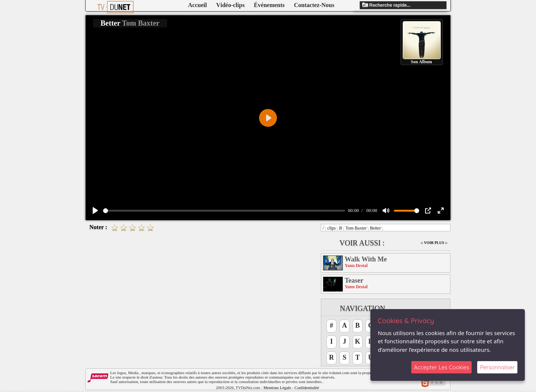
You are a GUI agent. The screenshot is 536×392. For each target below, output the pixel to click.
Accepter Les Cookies (441, 367)
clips (331, 228)
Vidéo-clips (230, 5)
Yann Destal (356, 266)
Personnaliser (497, 367)
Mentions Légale (277, 388)
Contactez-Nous (314, 5)
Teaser (354, 280)
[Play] (95, 211)
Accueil (197, 5)
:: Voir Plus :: (434, 243)
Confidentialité (307, 388)
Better (375, 228)
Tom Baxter (356, 228)
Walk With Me (366, 259)
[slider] (224, 211)
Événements (269, 5)
